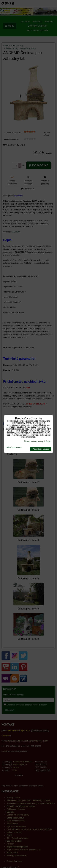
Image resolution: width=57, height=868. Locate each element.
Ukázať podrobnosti (14, 447)
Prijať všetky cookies (41, 449)
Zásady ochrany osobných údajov (38, 441)
